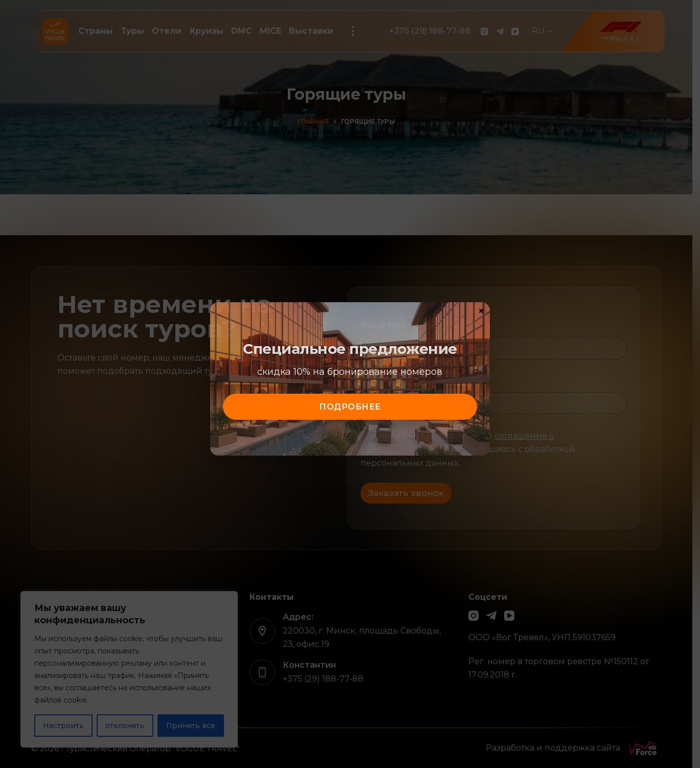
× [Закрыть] (481, 310)
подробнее (350, 407)
